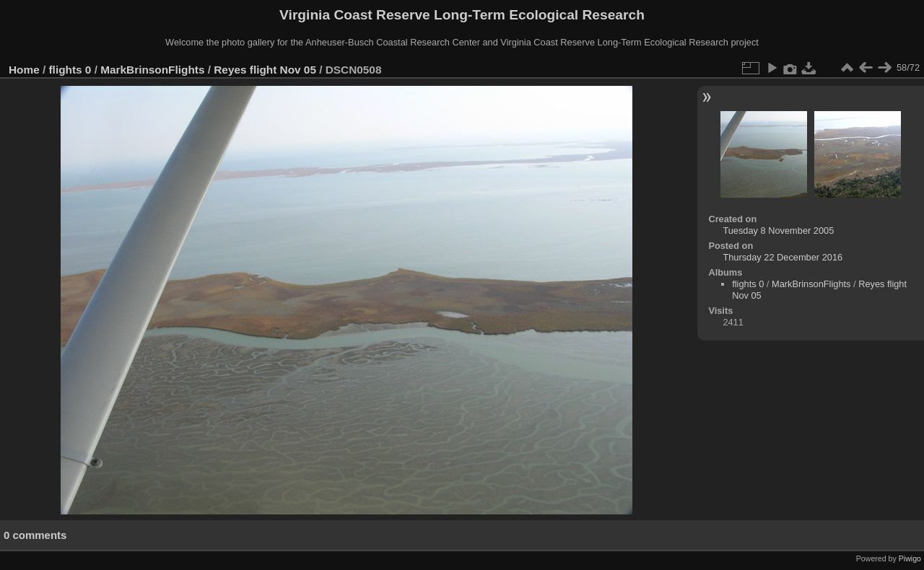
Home (24, 70)
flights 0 (70, 70)
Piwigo (910, 558)
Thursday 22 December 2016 (783, 257)
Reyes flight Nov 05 (265, 70)
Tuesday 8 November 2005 (778, 231)
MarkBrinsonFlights (152, 70)
